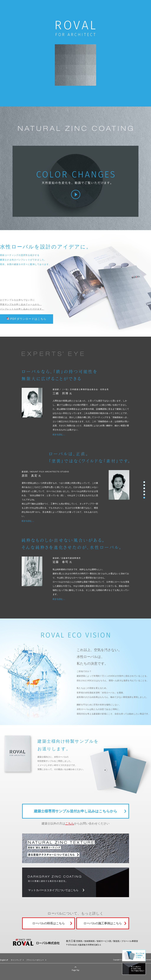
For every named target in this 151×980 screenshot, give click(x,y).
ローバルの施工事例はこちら (103, 923)
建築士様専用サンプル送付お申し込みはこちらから (76, 811)
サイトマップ (16, 960)
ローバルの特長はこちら (49, 923)
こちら (70, 823)
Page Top (76, 970)
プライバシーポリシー (35, 960)
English (3, 960)
